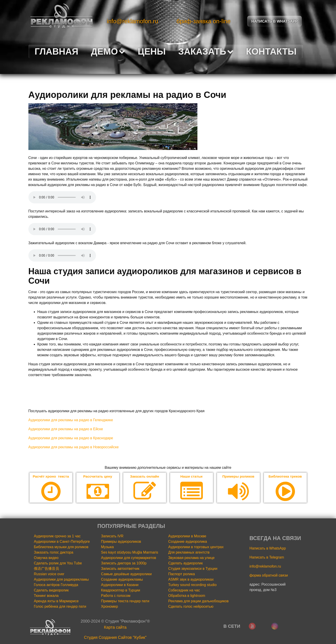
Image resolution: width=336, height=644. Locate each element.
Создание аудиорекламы (122, 580)
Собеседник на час (184, 590)
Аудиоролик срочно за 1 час (57, 536)
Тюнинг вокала (46, 596)
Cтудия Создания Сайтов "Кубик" (115, 638)
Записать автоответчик (120, 569)
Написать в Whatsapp (274, 21)
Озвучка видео (46, 558)
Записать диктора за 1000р (124, 563)
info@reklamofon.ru (132, 21)
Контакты (271, 51)
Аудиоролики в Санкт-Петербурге (62, 542)
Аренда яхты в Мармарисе (56, 601)
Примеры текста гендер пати (125, 601)
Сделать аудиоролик (185, 563)
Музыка (107, 547)
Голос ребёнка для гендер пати (60, 607)
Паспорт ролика (181, 574)
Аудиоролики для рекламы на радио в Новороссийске (74, 447)
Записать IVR (112, 536)
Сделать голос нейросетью (191, 607)
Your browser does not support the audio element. (62, 197)
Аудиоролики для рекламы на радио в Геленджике (71, 420)
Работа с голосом (116, 596)
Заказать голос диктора (54, 553)
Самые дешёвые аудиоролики (126, 574)
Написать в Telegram (267, 558)
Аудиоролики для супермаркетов (128, 558)
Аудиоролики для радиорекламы (61, 580)
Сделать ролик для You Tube (58, 563)
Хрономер (109, 607)
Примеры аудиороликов (121, 542)
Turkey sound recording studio (192, 585)
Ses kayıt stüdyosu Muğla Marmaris (129, 553)
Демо (108, 51)
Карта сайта (115, 628)
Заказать (206, 51)
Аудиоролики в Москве (187, 536)
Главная (57, 51)
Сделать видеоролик (51, 590)
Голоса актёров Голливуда (56, 585)
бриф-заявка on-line (203, 21)
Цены (152, 51)
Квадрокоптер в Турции (120, 590)
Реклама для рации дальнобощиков (198, 601)
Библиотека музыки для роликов (61, 547)
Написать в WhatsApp (268, 549)
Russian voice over (49, 574)
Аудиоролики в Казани (120, 585)
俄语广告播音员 (46, 569)
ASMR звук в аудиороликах (191, 580)
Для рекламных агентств (189, 553)
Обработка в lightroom (187, 596)
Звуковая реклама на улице (191, 558)
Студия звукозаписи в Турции (193, 569)
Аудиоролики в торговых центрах (196, 547)
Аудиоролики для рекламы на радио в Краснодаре (71, 438)
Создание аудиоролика (187, 542)
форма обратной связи (269, 576)
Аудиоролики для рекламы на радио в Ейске (66, 429)
